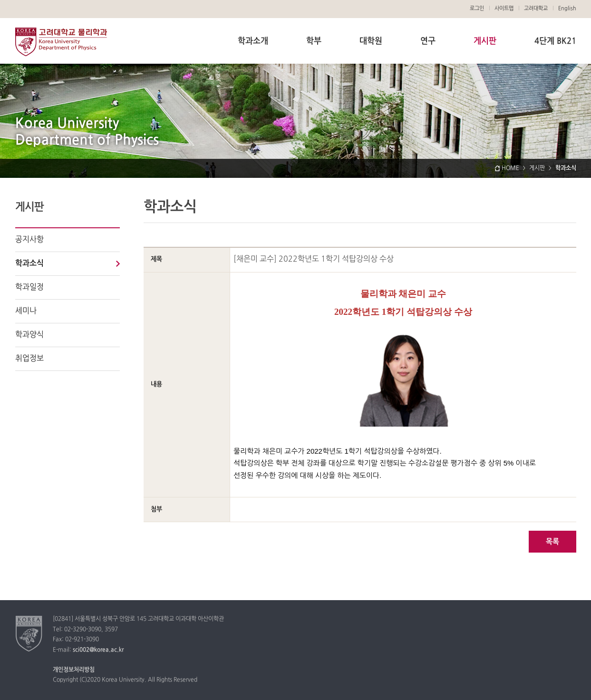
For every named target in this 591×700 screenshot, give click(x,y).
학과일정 (29, 287)
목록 (552, 542)
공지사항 (29, 240)
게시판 (485, 41)
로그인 (477, 9)
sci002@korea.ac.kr (98, 650)
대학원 (371, 41)
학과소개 (253, 41)
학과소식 (29, 263)
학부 (314, 41)
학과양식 (29, 335)
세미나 (26, 311)
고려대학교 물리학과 (61, 42)
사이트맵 (504, 9)
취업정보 (29, 359)
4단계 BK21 (555, 41)
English (567, 9)
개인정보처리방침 (74, 670)
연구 (428, 41)
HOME (510, 168)
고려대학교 (536, 9)
